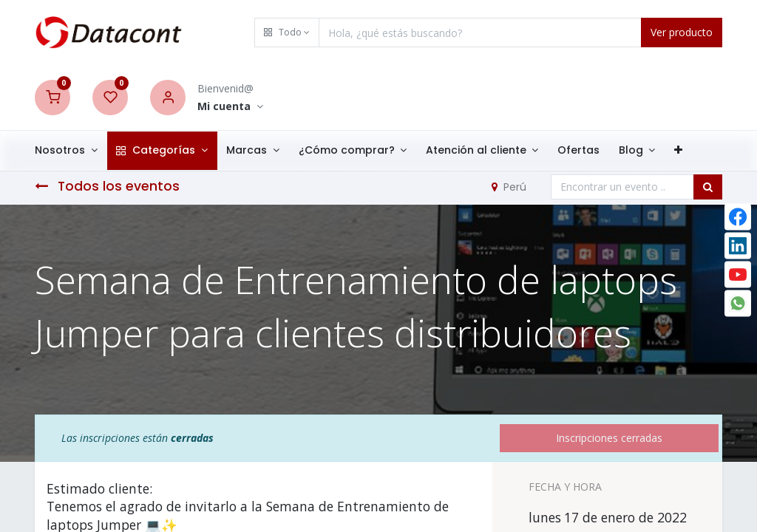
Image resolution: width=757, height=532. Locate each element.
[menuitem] (588, 151)
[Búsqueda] (708, 187)
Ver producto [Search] (682, 32)
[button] (287, 33)
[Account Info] (230, 107)
